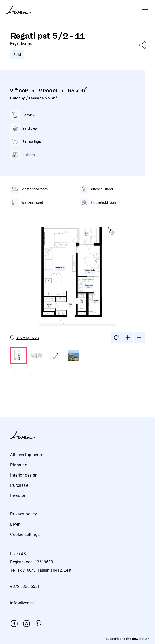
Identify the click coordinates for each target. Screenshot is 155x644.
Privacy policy (24, 514)
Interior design (24, 475)
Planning (19, 465)
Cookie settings (25, 534)
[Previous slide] (15, 375)
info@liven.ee (22, 603)
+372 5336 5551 (25, 587)
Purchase (19, 485)
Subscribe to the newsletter (127, 639)
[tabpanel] (77, 291)
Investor (18, 496)
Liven (15, 524)
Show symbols (28, 337)
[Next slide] (30, 375)
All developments (27, 455)
